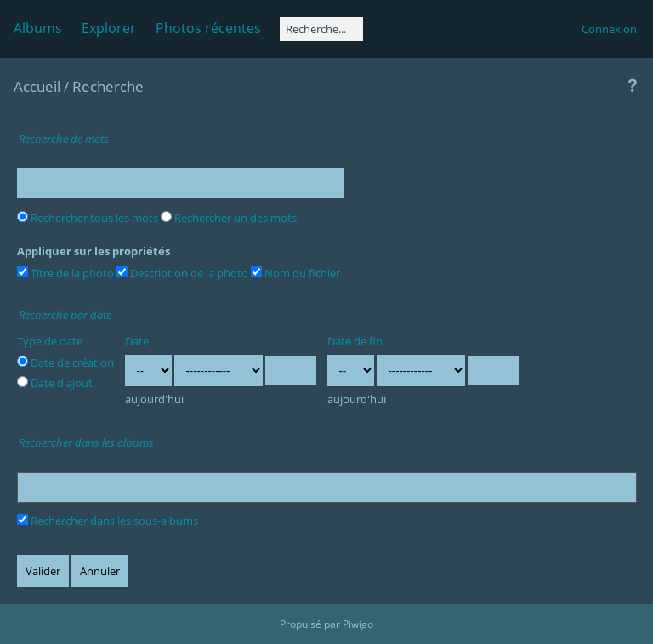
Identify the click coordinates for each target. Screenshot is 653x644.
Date (137, 341)
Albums (38, 28)
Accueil (37, 86)
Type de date (50, 341)
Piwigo (358, 624)
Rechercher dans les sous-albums (108, 521)
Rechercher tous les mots (88, 218)
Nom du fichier (295, 273)
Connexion (609, 29)
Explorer (109, 28)
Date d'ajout (55, 383)
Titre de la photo (65, 273)
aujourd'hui (154, 399)
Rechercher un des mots (229, 218)
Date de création (65, 362)
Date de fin (355, 341)
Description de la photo (182, 273)
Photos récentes (208, 28)
